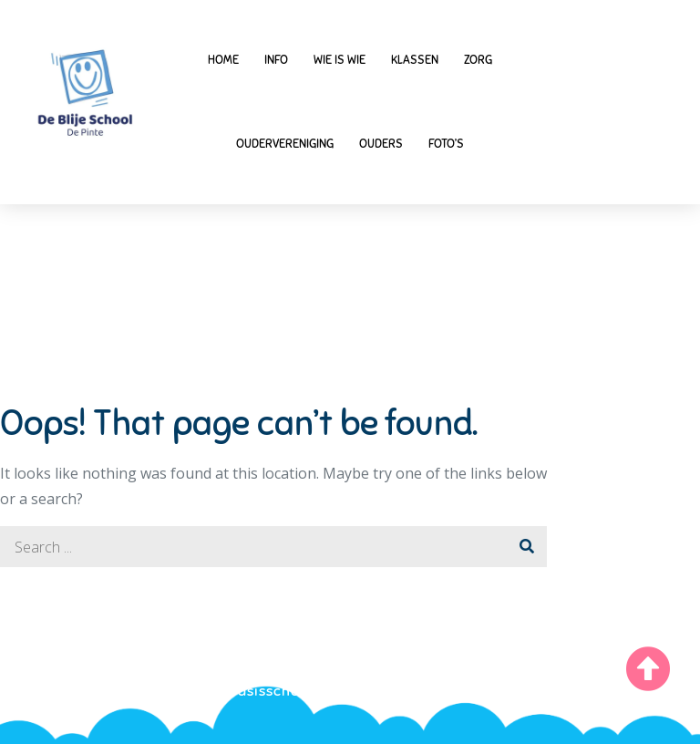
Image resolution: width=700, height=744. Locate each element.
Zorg (478, 60)
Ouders (381, 144)
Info (276, 60)
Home (223, 60)
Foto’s (446, 144)
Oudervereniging (285, 144)
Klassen (415, 60)
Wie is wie (340, 60)
